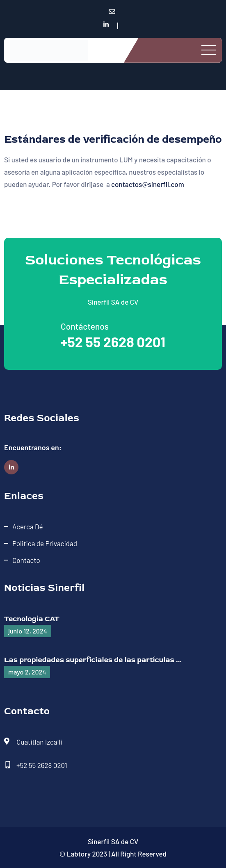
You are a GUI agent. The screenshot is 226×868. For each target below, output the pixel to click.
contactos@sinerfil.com (148, 184)
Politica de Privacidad (45, 543)
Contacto (26, 560)
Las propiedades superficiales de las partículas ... (93, 660)
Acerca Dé (28, 526)
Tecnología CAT (32, 619)
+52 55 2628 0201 (113, 342)
